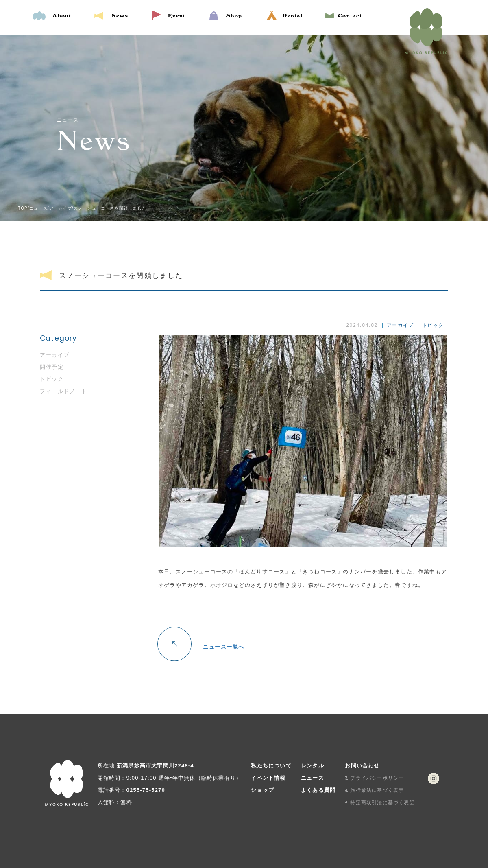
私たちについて (271, 766)
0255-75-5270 (146, 790)
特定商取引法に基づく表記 (382, 802)
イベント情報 (268, 778)
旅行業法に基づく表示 (377, 790)
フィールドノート (63, 391)
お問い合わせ (362, 766)
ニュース (313, 778)
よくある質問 (318, 790)
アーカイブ (55, 355)
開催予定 (52, 367)
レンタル (313, 766)
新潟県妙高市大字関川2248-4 (155, 766)
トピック (52, 379)
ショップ (263, 790)
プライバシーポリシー (377, 778)
